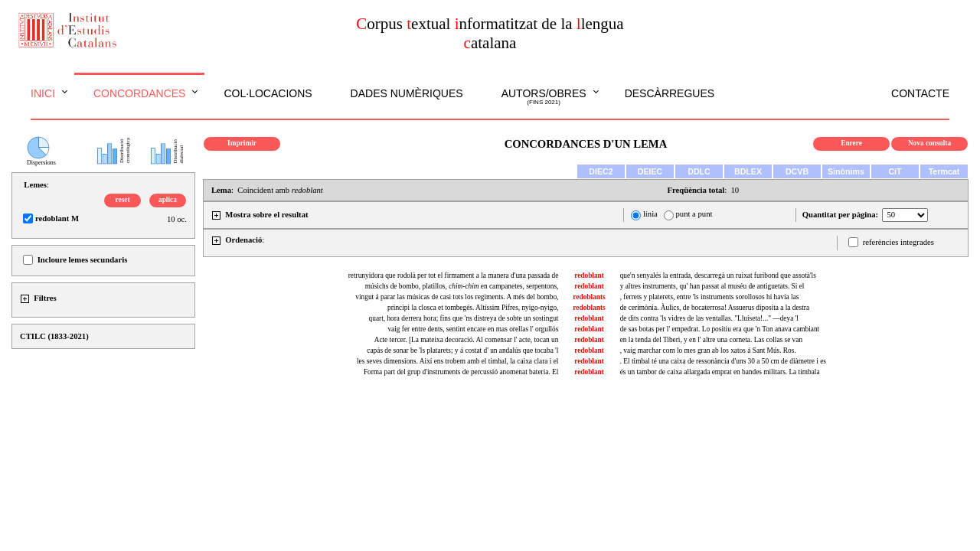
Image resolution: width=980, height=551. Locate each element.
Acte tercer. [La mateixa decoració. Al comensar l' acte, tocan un (467, 340)
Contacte (920, 93)
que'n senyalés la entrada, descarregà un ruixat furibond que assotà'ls (718, 275)
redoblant (589, 275)
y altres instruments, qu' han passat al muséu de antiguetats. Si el (712, 286)
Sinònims (846, 171)
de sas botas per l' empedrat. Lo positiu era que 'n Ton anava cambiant (720, 329)
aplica (168, 200)
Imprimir (242, 143)
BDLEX (748, 171)
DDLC (699, 171)
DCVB (797, 171)
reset (123, 200)
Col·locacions (268, 93)
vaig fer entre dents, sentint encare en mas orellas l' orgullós (473, 329)
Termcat (944, 171)
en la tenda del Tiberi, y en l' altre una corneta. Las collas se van (711, 340)
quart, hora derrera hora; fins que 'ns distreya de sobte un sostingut (464, 318)
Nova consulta (929, 143)
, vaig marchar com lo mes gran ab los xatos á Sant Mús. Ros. (708, 350)
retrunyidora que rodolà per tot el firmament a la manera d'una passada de (454, 275)
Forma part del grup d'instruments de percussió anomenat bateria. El (461, 372)
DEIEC (650, 171)
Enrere (851, 143)
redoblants (589, 297)
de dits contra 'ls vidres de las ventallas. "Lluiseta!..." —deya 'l (709, 318)
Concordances (140, 93)
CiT (895, 171)
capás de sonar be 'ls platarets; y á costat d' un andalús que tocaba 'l (462, 350)
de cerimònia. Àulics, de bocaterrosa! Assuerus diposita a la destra (715, 308)
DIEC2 (601, 171)
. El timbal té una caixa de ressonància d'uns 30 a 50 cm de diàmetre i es (723, 361)
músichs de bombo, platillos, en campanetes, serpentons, (462, 286)
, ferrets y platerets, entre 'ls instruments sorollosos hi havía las (710, 297)
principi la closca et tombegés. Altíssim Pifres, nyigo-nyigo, (473, 308)
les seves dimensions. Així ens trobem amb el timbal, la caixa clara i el (457, 361)
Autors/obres (544, 97)
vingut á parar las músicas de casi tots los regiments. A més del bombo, (457, 297)
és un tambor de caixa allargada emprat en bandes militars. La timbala (720, 372)
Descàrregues (670, 93)
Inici (43, 93)
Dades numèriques (407, 93)
